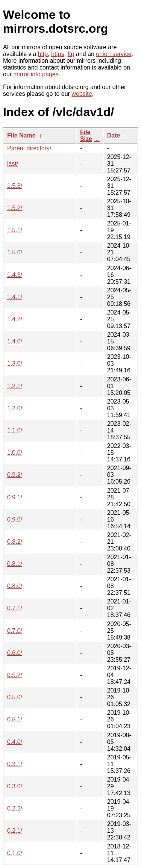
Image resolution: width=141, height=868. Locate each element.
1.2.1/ (15, 386)
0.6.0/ (15, 653)
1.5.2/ (15, 208)
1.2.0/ (15, 408)
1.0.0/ (15, 453)
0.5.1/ (15, 719)
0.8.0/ (15, 586)
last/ (13, 164)
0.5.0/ (15, 697)
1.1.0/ (15, 430)
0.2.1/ (15, 831)
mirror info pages (36, 74)
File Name (21, 135)
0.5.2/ (15, 675)
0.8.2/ (15, 542)
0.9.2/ (15, 475)
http (43, 54)
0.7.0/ (15, 631)
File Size (86, 135)
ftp (71, 54)
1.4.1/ (15, 297)
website (82, 94)
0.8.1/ (15, 564)
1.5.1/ (15, 230)
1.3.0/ (15, 364)
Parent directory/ (29, 148)
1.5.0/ (15, 252)
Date (114, 135)
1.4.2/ (15, 319)
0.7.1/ (15, 608)
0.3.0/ (15, 786)
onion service (114, 54)
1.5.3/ (15, 186)
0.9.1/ (15, 497)
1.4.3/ (15, 275)
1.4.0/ (15, 341)
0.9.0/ (15, 519)
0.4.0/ (15, 742)
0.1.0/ (15, 853)
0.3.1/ (15, 764)
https (58, 54)
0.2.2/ (15, 808)
